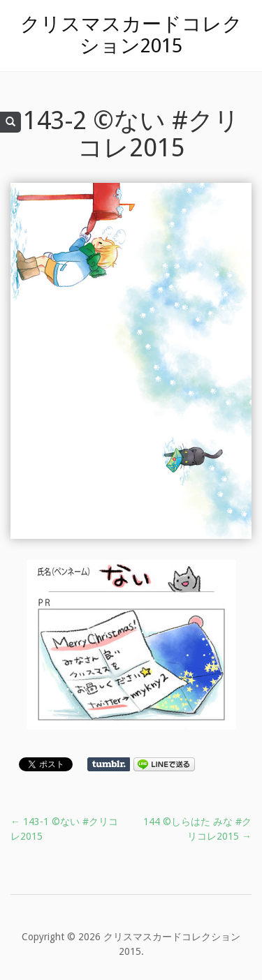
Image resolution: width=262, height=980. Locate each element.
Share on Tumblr (109, 764)
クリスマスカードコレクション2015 (131, 35)
